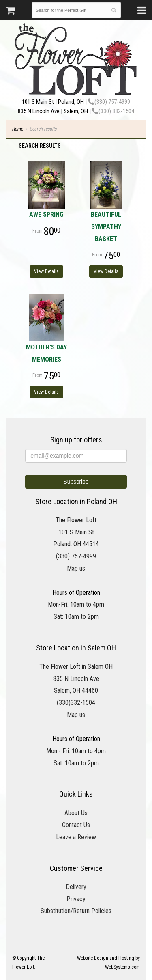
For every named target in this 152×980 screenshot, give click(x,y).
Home (18, 129)
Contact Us (76, 825)
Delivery (76, 887)
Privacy (76, 899)
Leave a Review (76, 837)
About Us (76, 813)
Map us (76, 568)
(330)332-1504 (76, 703)
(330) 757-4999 (109, 102)
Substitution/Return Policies (76, 911)
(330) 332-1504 (113, 111)
